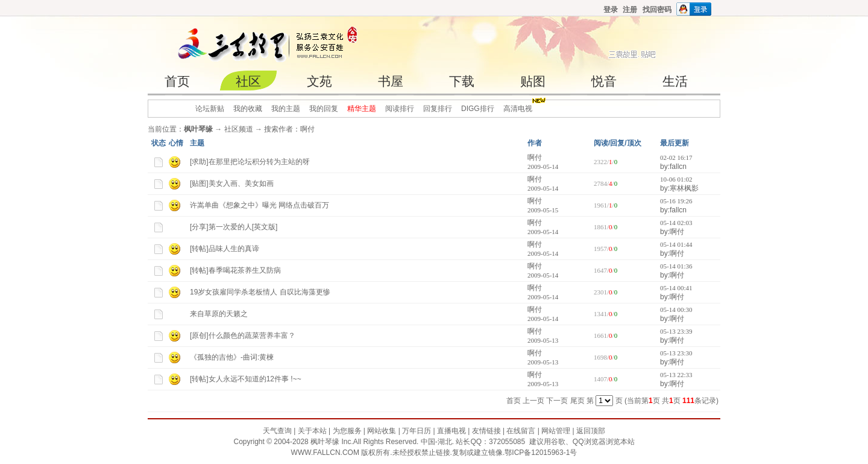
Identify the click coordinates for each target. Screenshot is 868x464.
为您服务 (347, 431)
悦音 (604, 81)
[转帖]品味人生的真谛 (225, 249)
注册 (630, 10)
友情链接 (486, 431)
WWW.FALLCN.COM (326, 453)
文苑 (319, 81)
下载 (462, 81)
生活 (675, 81)
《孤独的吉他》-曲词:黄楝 (232, 357)
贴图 (533, 81)
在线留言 (521, 431)
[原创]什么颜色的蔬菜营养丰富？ (243, 335)
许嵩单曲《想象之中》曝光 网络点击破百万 (259, 205)
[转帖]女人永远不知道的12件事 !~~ (246, 379)
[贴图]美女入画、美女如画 (232, 183)
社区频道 (239, 129)
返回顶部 (591, 431)
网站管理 (556, 431)
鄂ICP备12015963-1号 (541, 453)
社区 (248, 81)
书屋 (391, 81)
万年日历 (417, 431)
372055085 (507, 442)
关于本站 (312, 431)
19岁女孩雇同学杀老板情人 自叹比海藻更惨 (260, 292)
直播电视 (451, 431)
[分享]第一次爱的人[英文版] (234, 227)
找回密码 (657, 10)
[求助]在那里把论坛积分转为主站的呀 (250, 162)
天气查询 (277, 431)
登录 (611, 10)
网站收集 (382, 431)
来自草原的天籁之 (219, 314)
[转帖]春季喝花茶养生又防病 (235, 270)
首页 (177, 81)
